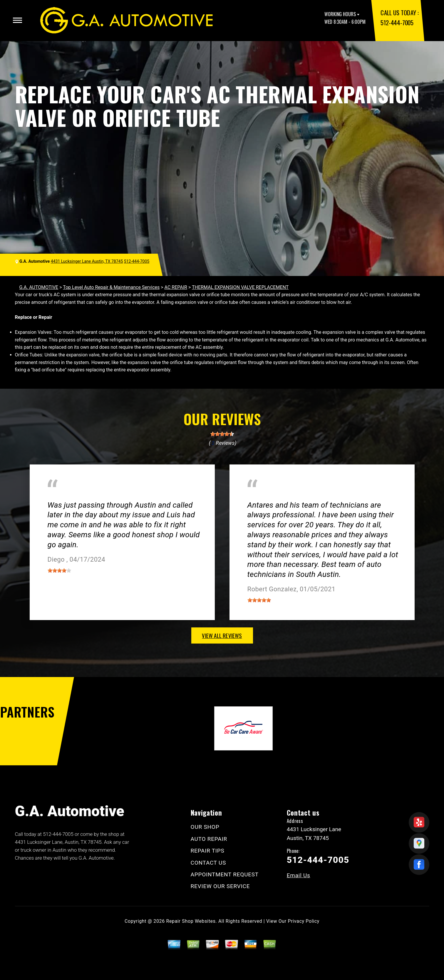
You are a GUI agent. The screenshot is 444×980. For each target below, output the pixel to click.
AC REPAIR (176, 287)
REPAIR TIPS (208, 851)
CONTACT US (208, 863)
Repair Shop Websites (191, 921)
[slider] (222, 434)
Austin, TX (258, 496)
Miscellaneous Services (72, 496)
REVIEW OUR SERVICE (220, 886)
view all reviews (222, 635)
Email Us (299, 875)
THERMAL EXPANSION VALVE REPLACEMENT (240, 287)
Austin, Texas (123, 496)
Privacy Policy (304, 921)
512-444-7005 (397, 22)
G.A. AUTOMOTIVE (39, 287)
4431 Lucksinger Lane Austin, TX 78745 (87, 261)
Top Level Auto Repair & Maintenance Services (111, 287)
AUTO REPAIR (209, 839)
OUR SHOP (205, 827)
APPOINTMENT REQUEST (225, 874)
